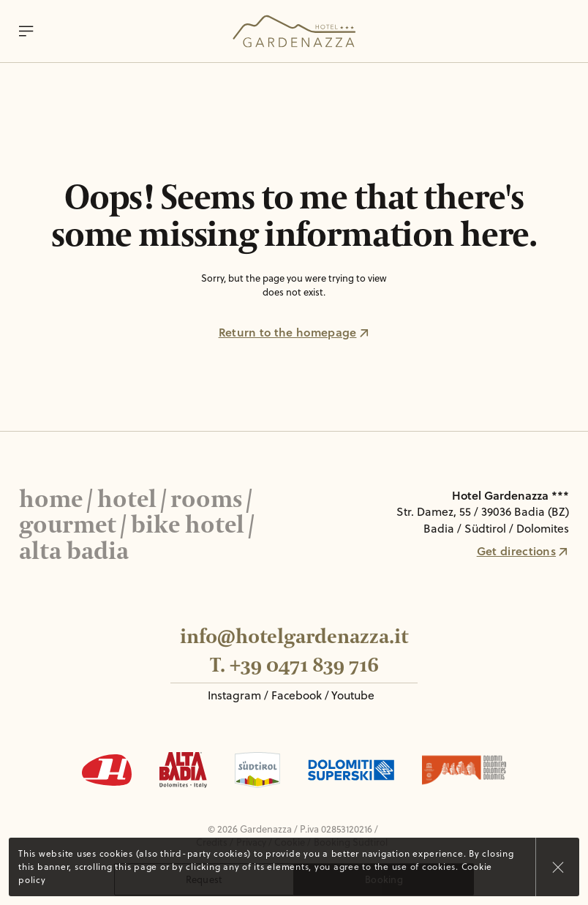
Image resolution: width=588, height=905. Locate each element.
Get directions (523, 551)
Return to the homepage (294, 332)
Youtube (353, 695)
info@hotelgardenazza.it (294, 637)
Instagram (234, 695)
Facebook (297, 695)
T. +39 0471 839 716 (294, 665)
